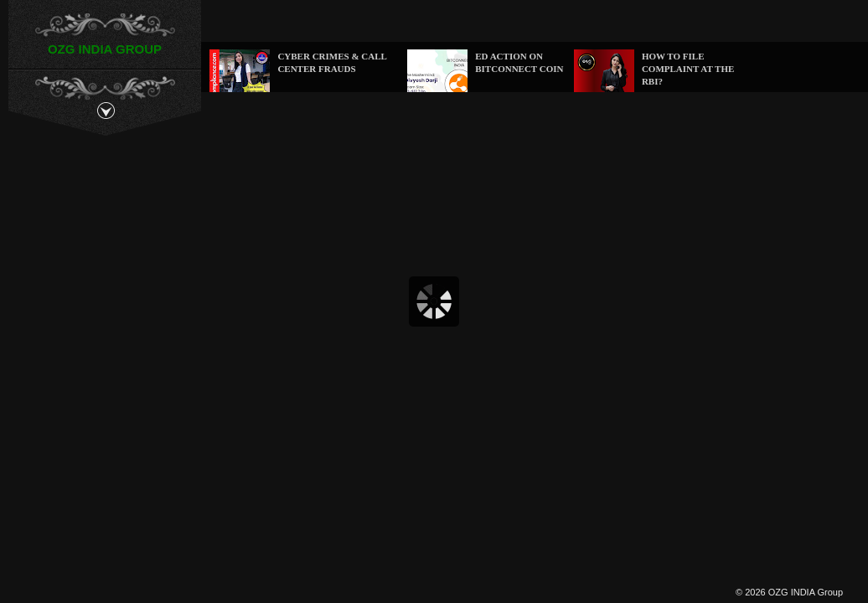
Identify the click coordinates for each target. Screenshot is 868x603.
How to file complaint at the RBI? (688, 69)
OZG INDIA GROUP (105, 49)
